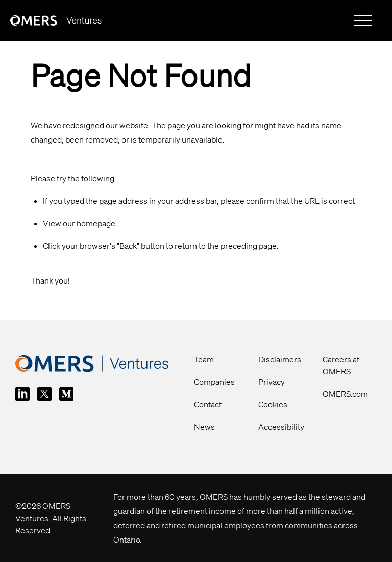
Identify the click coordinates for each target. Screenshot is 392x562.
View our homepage (79, 223)
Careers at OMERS (341, 365)
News (204, 427)
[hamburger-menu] (363, 20)
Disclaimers (280, 359)
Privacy (272, 382)
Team (204, 359)
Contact (208, 404)
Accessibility (281, 427)
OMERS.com (345, 394)
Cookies (273, 404)
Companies (214, 382)
